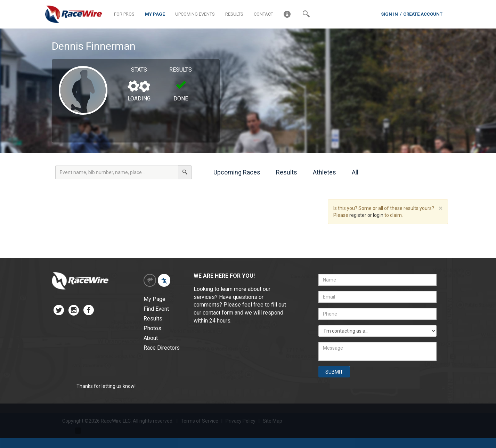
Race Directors (162, 348)
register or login (366, 215)
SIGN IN (389, 14)
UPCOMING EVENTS (195, 14)
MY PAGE (155, 14)
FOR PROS (124, 14)
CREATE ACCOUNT (423, 14)
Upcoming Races (233, 172)
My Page (155, 299)
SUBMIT (334, 372)
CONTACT (263, 14)
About (151, 338)
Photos (152, 328)
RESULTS (234, 14)
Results (283, 172)
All (351, 172)
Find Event (156, 309)
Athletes (321, 172)
